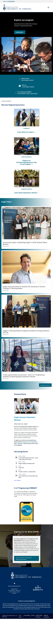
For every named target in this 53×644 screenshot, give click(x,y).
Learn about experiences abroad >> (26, 194)
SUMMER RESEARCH (27, 189)
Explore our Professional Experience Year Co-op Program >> (26, 162)
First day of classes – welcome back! (27, 474)
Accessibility (27, 617)
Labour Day (21, 470)
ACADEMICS (27, 128)
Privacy (33, 617)
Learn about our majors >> (26, 132)
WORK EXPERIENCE (26, 157)
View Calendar (17, 482)
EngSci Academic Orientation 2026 (26, 465)
